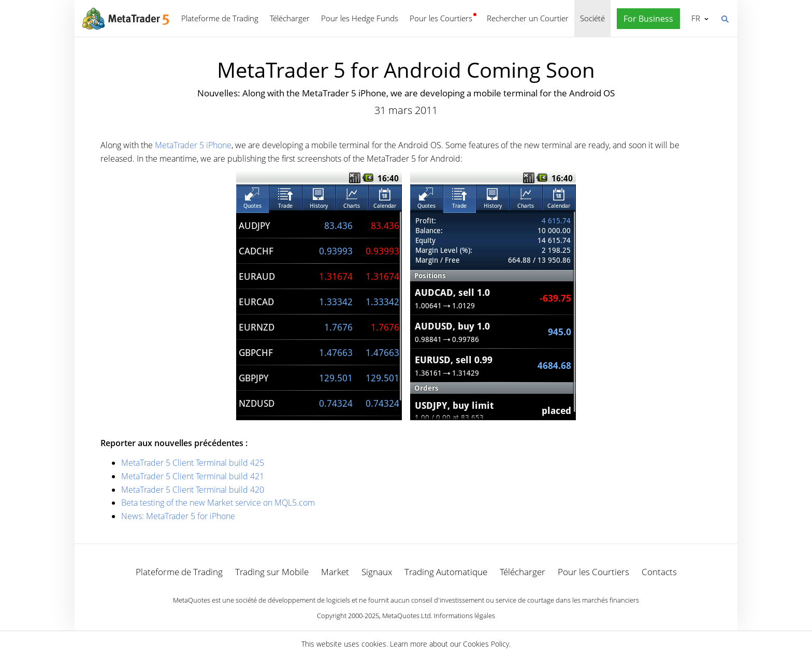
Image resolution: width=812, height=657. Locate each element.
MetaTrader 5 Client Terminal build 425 (193, 463)
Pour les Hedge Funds (360, 18)
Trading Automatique (446, 572)
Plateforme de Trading (220, 18)
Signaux (377, 572)
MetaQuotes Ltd (407, 616)
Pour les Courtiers (441, 18)
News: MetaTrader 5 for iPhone (178, 516)
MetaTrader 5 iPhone (193, 145)
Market (335, 572)
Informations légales (465, 616)
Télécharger (290, 18)
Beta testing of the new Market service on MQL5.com (218, 503)
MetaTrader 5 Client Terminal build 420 (193, 490)
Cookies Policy (486, 644)
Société (592, 18)
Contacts (659, 572)
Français (695, 18)
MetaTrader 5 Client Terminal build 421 (193, 476)
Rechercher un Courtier (528, 18)
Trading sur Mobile (272, 572)
